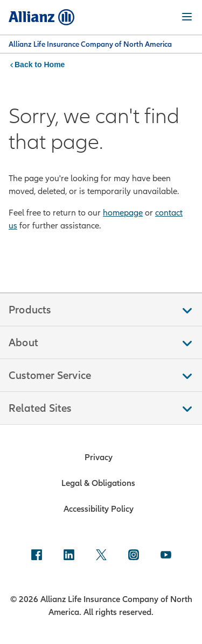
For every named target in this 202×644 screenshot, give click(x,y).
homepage (123, 212)
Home (54, 65)
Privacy (99, 457)
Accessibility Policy (99, 509)
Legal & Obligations (98, 483)
